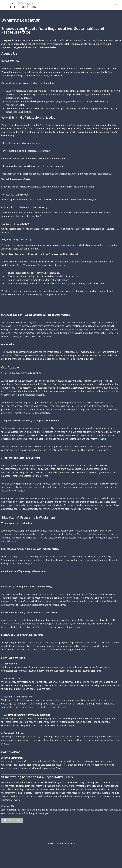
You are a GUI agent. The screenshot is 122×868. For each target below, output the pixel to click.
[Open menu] (116, 5)
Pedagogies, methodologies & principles (61, 862)
